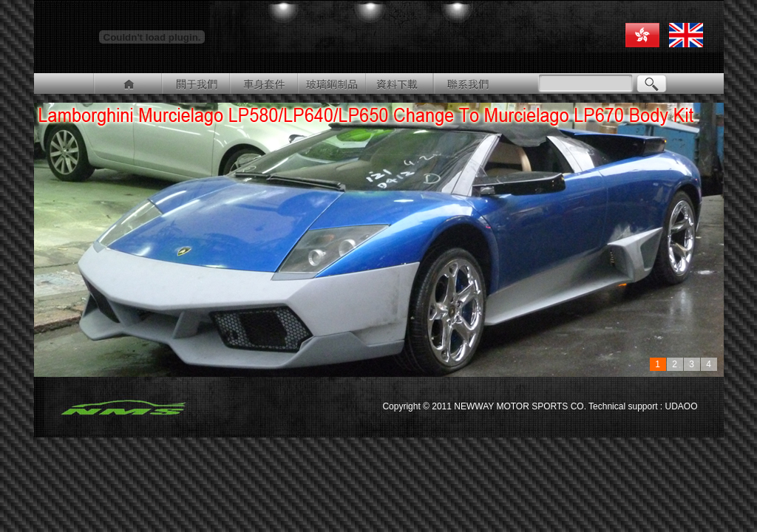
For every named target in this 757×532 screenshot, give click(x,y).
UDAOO (680, 406)
